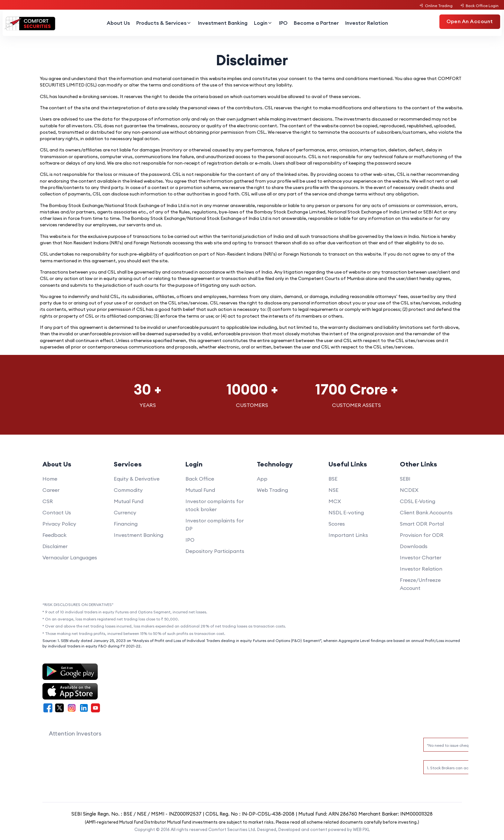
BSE (333, 479)
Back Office (200, 479)
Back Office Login (479, 6)
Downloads (414, 546)
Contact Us (57, 512)
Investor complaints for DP (215, 524)
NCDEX (409, 490)
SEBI (405, 479)
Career (51, 490)
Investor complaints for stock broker (215, 505)
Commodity (128, 490)
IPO (283, 23)
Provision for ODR (422, 535)
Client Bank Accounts (426, 512)
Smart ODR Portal (422, 524)
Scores (337, 524)
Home (50, 479)
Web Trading (272, 490)
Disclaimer (55, 546)
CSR (48, 501)
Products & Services (164, 23)
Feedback (54, 535)
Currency (125, 512)
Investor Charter (421, 557)
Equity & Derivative (137, 479)
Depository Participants (215, 551)
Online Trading (436, 6)
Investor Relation (367, 23)
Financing (126, 524)
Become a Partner (316, 23)
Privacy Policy (59, 524)
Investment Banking (223, 23)
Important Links (348, 535)
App (262, 479)
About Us (118, 23)
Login (263, 23)
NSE (333, 490)
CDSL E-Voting (418, 501)
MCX (335, 501)
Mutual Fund (129, 501)
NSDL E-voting (346, 512)
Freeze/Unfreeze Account (420, 584)
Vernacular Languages (70, 557)
